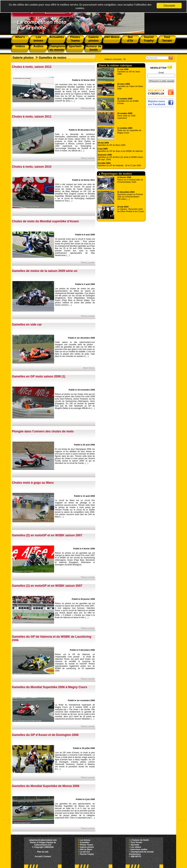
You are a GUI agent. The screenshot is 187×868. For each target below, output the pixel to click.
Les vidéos (136, 847)
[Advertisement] (161, 158)
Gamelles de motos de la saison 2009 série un (45, 271)
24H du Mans (86, 849)
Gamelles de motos (53, 58)
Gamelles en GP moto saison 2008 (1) (39, 376)
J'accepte (169, 6)
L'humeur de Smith (140, 840)
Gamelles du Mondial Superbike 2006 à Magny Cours (50, 687)
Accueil (38, 856)
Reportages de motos (115, 174)
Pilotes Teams (86, 845)
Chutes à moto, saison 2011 (32, 117)
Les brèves (85, 840)
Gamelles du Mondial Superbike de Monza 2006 (46, 786)
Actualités (85, 842)
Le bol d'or (85, 852)
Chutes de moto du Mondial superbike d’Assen (45, 221)
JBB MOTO (136, 856)
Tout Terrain (136, 842)
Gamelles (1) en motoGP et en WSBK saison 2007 (47, 586)
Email (161, 73)
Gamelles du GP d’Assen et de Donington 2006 (45, 735)
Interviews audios (139, 849)
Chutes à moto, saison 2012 (32, 67)
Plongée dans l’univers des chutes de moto (43, 431)
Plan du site (43, 852)
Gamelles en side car (27, 325)
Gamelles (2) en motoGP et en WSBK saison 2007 (47, 535)
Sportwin (135, 845)
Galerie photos (23, 58)
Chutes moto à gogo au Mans (33, 483)
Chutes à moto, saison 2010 (32, 167)
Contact (47, 856)
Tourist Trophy (87, 854)
